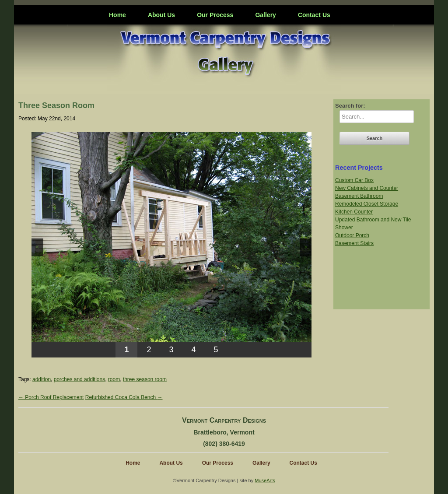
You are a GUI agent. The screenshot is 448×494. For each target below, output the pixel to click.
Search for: (350, 106)
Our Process (215, 15)
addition (42, 379)
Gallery (265, 15)
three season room (145, 379)
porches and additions (79, 379)
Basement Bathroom (359, 196)
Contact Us (314, 15)
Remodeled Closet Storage (367, 204)
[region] (171, 245)
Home (117, 15)
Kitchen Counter (354, 212)
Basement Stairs (354, 243)
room (114, 379)
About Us (161, 15)
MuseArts (265, 480)
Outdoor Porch (352, 235)
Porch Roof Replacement (51, 397)
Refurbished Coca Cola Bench (124, 397)
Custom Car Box (354, 180)
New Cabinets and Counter (367, 188)
